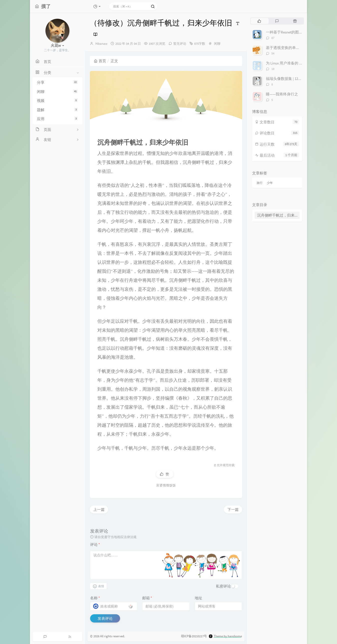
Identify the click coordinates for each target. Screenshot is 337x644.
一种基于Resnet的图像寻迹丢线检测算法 (299, 32)
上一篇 (99, 509)
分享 (57, 82)
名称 (95, 598)
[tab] (259, 21)
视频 (57, 101)
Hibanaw (101, 44)
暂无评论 (180, 44)
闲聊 (57, 92)
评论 (95, 544)
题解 (57, 110)
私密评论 (223, 586)
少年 (270, 183)
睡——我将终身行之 (282, 94)
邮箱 (147, 598)
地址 (198, 598)
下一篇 (233, 509)
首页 (100, 61)
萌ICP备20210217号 (194, 636)
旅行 (260, 183)
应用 (57, 119)
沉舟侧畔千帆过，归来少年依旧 (278, 215)
